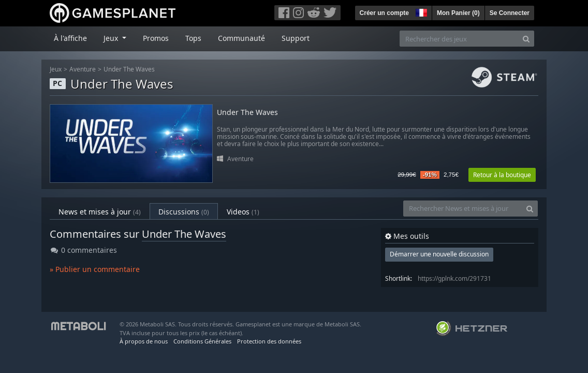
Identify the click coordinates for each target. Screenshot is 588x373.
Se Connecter (510, 13)
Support (296, 38)
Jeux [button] (112, 38)
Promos (156, 38)
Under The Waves (129, 69)
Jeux (56, 69)
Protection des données (269, 341)
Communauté (241, 38)
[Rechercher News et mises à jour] (463, 209)
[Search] (526, 39)
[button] (420, 11)
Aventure (83, 69)
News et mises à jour (100, 212)
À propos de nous (144, 341)
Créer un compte (384, 13)
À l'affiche (70, 38)
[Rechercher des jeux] (459, 39)
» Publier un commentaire (95, 269)
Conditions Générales (202, 341)
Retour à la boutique (502, 175)
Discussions (184, 212)
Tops (193, 38)
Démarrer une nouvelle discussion (439, 254)
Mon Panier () (458, 13)
